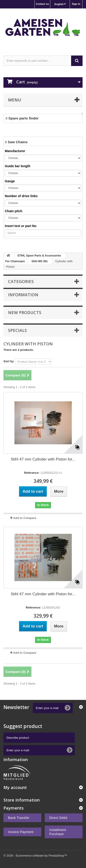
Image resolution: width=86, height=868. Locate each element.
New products (25, 312)
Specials (17, 330)
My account (15, 787)
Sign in (76, 4)
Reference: (32, 473)
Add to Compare (25, 518)
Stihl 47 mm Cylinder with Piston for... (43, 459)
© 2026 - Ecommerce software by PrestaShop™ (35, 856)
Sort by (9, 361)
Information (23, 295)
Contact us (42, 4)
